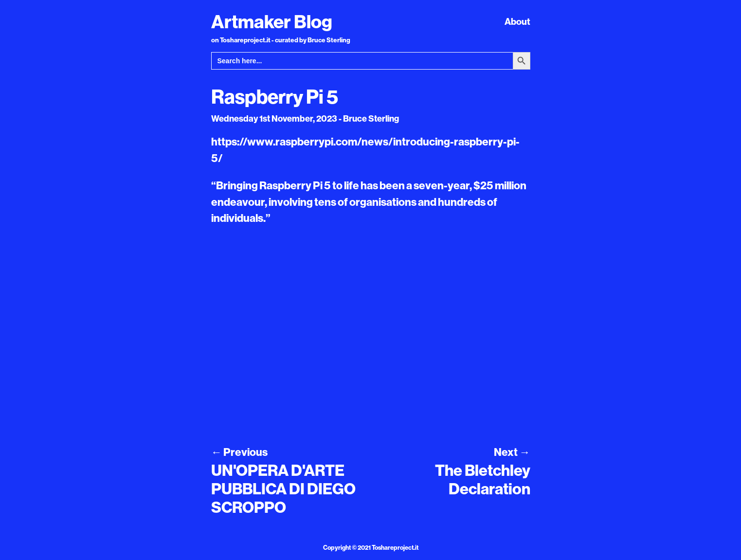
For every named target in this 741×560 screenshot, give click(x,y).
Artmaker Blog (272, 21)
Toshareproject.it (395, 547)
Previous (239, 452)
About (517, 21)
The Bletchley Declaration (483, 479)
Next (512, 452)
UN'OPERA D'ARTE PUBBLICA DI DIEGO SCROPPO (283, 489)
